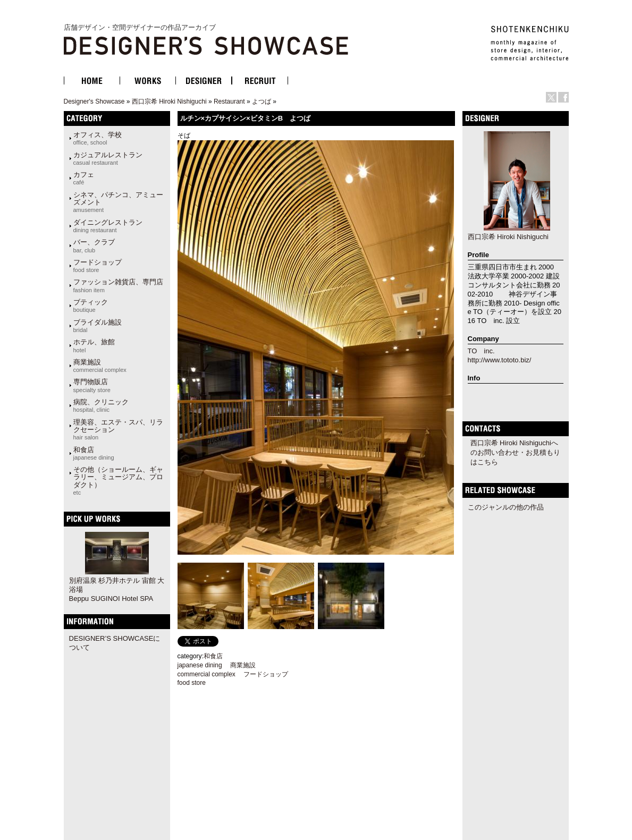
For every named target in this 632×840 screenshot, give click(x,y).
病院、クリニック (101, 405)
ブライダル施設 (98, 326)
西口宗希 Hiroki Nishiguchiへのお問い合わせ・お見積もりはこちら (515, 452)
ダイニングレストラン (108, 226)
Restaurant (229, 101)
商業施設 (100, 366)
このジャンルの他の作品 (506, 507)
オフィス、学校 (98, 138)
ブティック (91, 306)
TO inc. (481, 351)
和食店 (94, 453)
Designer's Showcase (94, 101)
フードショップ (98, 266)
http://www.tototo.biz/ (500, 360)
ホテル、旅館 (94, 345)
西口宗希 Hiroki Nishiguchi (169, 101)
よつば (262, 101)
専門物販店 (92, 385)
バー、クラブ (94, 245)
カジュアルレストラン (108, 158)
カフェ (84, 178)
